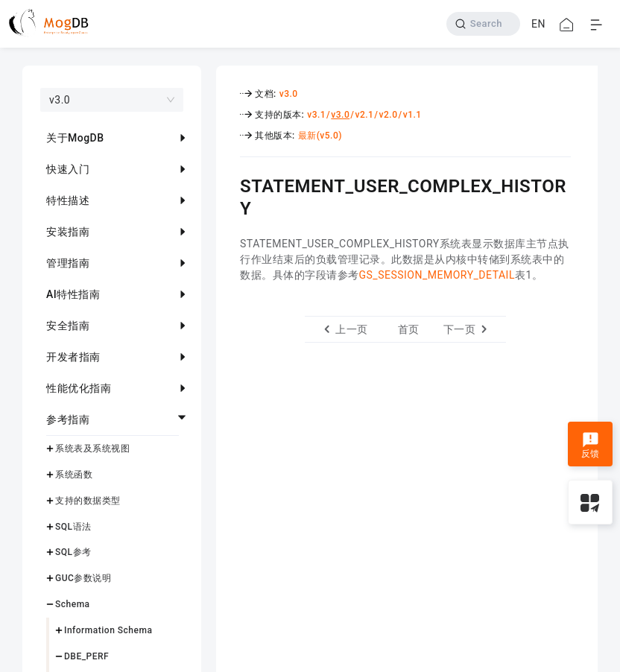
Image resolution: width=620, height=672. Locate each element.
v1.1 (412, 115)
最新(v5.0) (320, 136)
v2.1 (364, 115)
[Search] (483, 24)
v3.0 (289, 94)
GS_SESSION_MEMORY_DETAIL (437, 275)
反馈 (591, 446)
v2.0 (389, 115)
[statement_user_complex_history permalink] (229, 184)
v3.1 (316, 115)
